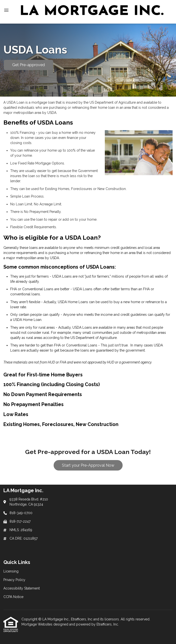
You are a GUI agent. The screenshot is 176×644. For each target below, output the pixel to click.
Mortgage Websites (37, 624)
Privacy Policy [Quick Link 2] (14, 580)
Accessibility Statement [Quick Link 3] (22, 588)
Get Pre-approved (29, 65)
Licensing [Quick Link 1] (11, 571)
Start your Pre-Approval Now (88, 465)
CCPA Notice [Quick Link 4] (13, 597)
